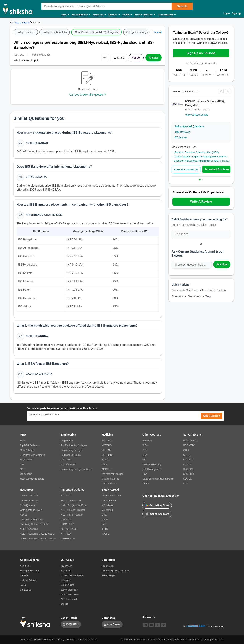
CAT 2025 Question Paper (74, 505)
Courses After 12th (29, 500)
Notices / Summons (44, 640)
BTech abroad (109, 500)
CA (144, 460)
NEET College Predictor (73, 510)
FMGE (105, 464)
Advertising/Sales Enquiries (116, 571)
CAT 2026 (66, 520)
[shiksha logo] (36, 622)
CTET (186, 450)
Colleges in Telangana (138, 32)
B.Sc (145, 450)
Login (227, 13)
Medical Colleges (110, 479)
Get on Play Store (157, 505)
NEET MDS (108, 455)
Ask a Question (28, 505)
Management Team (30, 571)
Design (114, 15)
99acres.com (67, 585)
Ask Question (211, 416)
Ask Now (222, 264)
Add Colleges (108, 575)
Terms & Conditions (88, 640)
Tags (208, 296)
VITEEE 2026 (68, 539)
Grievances (26, 640)
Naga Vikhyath (31, 60)
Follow (136, 58)
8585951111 (73, 624)
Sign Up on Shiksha (201, 53)
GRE (104, 515)
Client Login (108, 566)
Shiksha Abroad (69, 599)
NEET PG (107, 445)
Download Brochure (217, 169)
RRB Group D (190, 441)
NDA (186, 484)
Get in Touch (69, 618)
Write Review (114, 624)
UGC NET (188, 460)
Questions (178, 296)
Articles (181, 137)
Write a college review (31, 510)
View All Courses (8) (186, 170)
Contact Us (26, 590)
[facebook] (157, 625)
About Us (25, 566)
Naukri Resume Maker (72, 575)
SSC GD (188, 479)
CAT (22, 464)
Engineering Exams (71, 455)
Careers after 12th (29, 496)
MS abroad (107, 510)
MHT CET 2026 (69, 529)
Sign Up (236, 13)
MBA (65, 15)
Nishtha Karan (37, 143)
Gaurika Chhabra (39, 374)
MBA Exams (26, 460)
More (127, 15)
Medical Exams (109, 484)
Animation (147, 441)
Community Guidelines (185, 290)
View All (158, 32)
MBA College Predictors (32, 479)
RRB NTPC (189, 445)
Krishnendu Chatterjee (44, 215)
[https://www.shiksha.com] (12, 22)
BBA (145, 455)
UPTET (187, 455)
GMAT (105, 520)
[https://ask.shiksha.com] (22, 22)
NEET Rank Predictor (72, 515)
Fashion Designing (152, 464)
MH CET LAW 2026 (71, 500)
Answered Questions (190, 126)
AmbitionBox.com (70, 595)
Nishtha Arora (37, 336)
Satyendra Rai (37, 177)
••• (105, 58)
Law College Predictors (32, 520)
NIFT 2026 (66, 534)
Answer (154, 58)
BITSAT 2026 (68, 524)
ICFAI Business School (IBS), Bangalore (96, 32)
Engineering (81, 15)
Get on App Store (157, 514)
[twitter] (164, 625)
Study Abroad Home (112, 496)
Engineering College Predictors (77, 469)
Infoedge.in (66, 566)
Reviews (182, 132)
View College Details (197, 115)
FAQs (23, 585)
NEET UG (107, 441)
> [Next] (228, 91)
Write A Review (201, 201)
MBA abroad (108, 505)
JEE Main (66, 460)
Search (182, 6)
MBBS (146, 484)
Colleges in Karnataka (55, 32)
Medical (99, 15)
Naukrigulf (66, 580)
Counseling (167, 15)
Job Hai (65, 604)
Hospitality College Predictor (34, 524)
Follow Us (149, 617)
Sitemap (71, 640)
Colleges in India (26, 32)
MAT (22, 469)
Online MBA (26, 474)
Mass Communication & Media (158, 479)
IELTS (105, 529)
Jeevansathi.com (69, 590)
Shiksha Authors (28, 580)
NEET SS (106, 450)
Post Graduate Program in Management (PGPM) (201, 157)
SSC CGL (188, 469)
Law (144, 474)
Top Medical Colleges (112, 474)
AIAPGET (107, 469)
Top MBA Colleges (29, 445)
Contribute (108, 618)
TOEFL (105, 534)
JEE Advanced (68, 464)
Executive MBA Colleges (33, 455)
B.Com (146, 445)
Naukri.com (67, 571)
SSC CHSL (189, 474)
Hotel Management (152, 469)
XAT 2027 (66, 496)
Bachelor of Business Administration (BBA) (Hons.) (202, 161)
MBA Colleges (27, 450)
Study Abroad (145, 15)
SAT (104, 524)
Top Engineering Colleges (74, 445)
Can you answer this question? (88, 95)
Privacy (60, 640)
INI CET (106, 460)
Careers (24, 575)
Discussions (195, 296)
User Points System (214, 290)
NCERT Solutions (29, 529)
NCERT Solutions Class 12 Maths (37, 534)
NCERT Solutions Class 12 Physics (38, 539)
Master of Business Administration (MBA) (196, 152)
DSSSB (187, 464)
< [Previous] (221, 91)
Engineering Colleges (72, 450)
